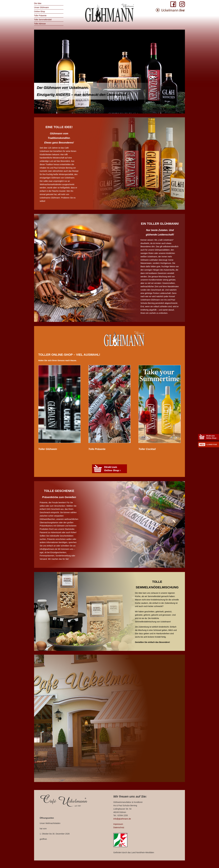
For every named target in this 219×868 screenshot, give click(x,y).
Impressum (118, 824)
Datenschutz (119, 827)
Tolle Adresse (40, 24)
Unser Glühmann (41, 7)
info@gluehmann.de (122, 819)
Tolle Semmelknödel (43, 20)
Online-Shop (40, 11)
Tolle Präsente (40, 16)
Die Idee (38, 3)
